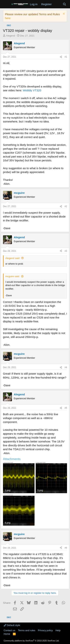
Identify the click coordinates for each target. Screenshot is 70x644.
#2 (66, 206)
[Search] (64, 4)
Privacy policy (45, 630)
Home (7, 634)
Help (58, 630)
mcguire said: (13, 276)
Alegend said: (13, 258)
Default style (12, 625)
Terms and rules (27, 630)
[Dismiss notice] (63, 14)
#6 (66, 548)
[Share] (61, 57)
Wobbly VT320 (32, 90)
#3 (66, 251)
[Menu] (6, 4)
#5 (66, 408)
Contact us (10, 630)
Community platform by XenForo (32, 641)
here (8, 18)
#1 (66, 57)
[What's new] (57, 4)
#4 (66, 367)
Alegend (10, 36)
